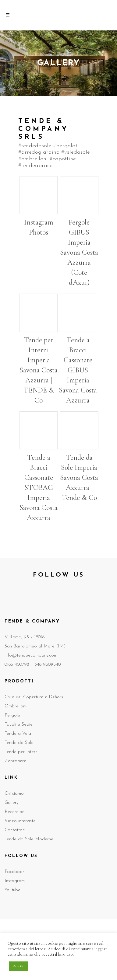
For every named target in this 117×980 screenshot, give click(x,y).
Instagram (15, 881)
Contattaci (15, 830)
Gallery (12, 803)
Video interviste (20, 821)
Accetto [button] (18, 966)
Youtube (12, 890)
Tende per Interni (21, 752)
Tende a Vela (18, 734)
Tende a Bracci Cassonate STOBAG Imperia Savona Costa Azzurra (39, 488)
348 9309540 (48, 665)
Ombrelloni (15, 706)
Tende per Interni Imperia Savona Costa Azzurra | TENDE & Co (39, 370)
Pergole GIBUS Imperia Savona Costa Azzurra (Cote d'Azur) (79, 252)
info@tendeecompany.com (31, 656)
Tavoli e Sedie (19, 725)
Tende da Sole (19, 743)
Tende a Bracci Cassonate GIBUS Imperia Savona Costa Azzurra (78, 370)
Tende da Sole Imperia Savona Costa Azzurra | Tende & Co (79, 478)
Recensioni (15, 812)
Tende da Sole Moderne (29, 839)
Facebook (15, 872)
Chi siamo (14, 794)
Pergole (12, 715)
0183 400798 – (19, 665)
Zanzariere (15, 761)
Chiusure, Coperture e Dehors (34, 697)
